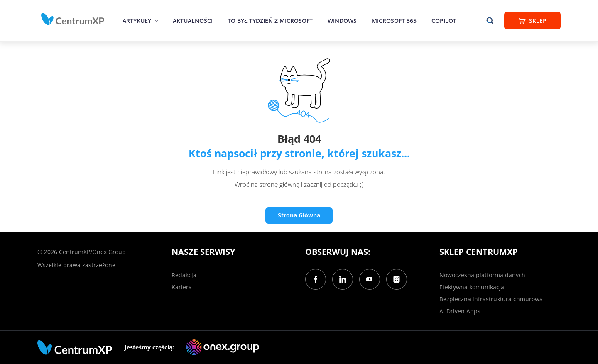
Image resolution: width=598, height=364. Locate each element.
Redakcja (184, 275)
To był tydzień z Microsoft (270, 21)
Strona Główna (299, 215)
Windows (342, 21)
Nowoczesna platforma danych (482, 275)
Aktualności (193, 21)
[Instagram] (397, 279)
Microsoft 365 (394, 21)
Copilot (444, 21)
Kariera (182, 287)
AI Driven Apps (460, 311)
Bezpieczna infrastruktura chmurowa (491, 299)
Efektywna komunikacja (472, 287)
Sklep (532, 21)
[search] (490, 21)
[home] (73, 19)
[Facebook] (316, 279)
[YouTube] (370, 279)
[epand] (156, 21)
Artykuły (137, 21)
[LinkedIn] (343, 279)
